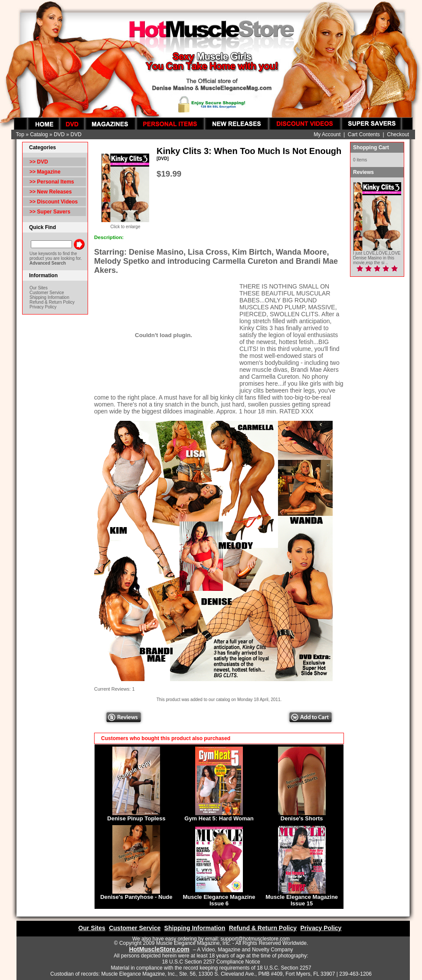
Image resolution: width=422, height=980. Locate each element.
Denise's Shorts (302, 818)
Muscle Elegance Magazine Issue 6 (219, 900)
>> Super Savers (50, 212)
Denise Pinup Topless (136, 818)
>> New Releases (51, 192)
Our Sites (39, 288)
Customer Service (47, 293)
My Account (327, 134)
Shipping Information (49, 297)
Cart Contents (364, 134)
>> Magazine (45, 172)
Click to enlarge (125, 225)
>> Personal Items (52, 182)
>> (39, 162)
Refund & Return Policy (52, 302)
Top (20, 134)
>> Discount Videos (54, 202)
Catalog (39, 134)
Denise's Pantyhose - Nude (136, 897)
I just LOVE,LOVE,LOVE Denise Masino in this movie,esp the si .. (377, 258)
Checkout (398, 134)
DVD (59, 134)
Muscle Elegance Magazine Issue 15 (302, 900)
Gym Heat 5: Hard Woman (219, 818)
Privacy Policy (43, 307)
